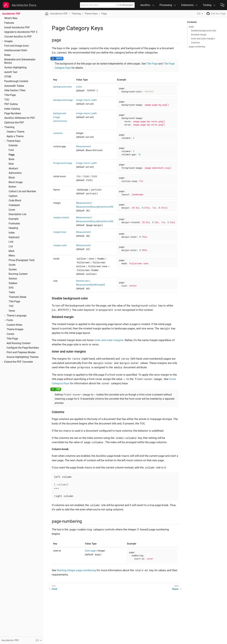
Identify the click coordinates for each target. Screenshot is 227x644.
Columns (195, 43)
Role (11, 164)
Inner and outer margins (203, 39)
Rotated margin (199, 35)
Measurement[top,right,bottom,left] (95, 207)
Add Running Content (19, 343)
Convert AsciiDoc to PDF (18, 37)
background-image (63, 100)
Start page (90, 551)
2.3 (199, 14)
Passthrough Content (16, 81)
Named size (82, 281)
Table (12, 292)
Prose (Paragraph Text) (22, 260)
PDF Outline (11, 104)
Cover (12, 210)
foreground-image (63, 163)
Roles (7, 55)
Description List (17, 214)
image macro (83, 100)
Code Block (15, 201)
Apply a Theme (15, 136)
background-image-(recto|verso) (60, 117)
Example (14, 219)
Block (12, 178)
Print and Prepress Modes (21, 352)
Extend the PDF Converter (19, 362)
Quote (12, 265)
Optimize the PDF (14, 123)
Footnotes (14, 224)
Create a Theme (15, 132)
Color (79, 87)
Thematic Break (18, 297)
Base (11, 159)
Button (12, 187)
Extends (13, 145)
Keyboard (14, 237)
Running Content (18, 274)
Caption (13, 196)
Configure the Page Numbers (23, 348)
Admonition (15, 173)
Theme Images (15, 329)
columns (58, 133)
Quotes (13, 270)
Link (11, 242)
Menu (12, 256)
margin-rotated (61, 217)
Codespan (14, 205)
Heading (13, 228)
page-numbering (197, 47)
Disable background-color (204, 31)
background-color (63, 87)
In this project (125, 5)
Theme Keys (14, 141)
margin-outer (60, 245)
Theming (9, 127)
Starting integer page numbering (76, 570)
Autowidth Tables (14, 86)
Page (12, 155)
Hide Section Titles (15, 90)
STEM (8, 77)
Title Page (10, 95)
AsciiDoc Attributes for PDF (20, 118)
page (191, 27)
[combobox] (98, 5)
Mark (12, 251)
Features (9, 23)
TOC (7, 100)
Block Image (16, 182)
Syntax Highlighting (15, 68)
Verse (12, 311)
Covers (10, 334)
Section (13, 279)
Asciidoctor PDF (11, 14)
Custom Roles (14, 325)
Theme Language (16, 316)
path (94, 100)
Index (12, 233)
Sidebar (13, 283)
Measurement (83, 146)
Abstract (13, 169)
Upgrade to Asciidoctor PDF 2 (21, 32)
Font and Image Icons (17, 46)
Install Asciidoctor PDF (17, 28)
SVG (11, 288)
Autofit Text (11, 72)
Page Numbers (13, 113)
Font (11, 150)
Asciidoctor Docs (24, 5)
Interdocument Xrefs (16, 50)
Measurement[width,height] (90, 285)
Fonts (10, 320)
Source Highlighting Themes (23, 357)
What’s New (11, 18)
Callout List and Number (22, 191)
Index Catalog (12, 109)
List (11, 246)
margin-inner (60, 232)
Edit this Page (218, 14)
